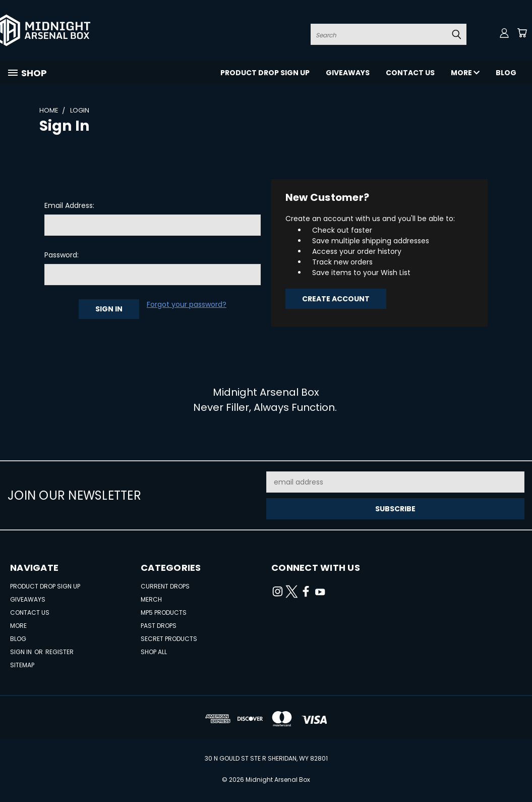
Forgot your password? (187, 304)
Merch (151, 599)
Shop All (154, 652)
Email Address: (69, 205)
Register (60, 652)
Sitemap (22, 665)
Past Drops (159, 626)
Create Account (336, 299)
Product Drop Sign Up (265, 73)
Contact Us (410, 73)
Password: (62, 255)
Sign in (22, 652)
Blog (506, 73)
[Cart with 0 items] (522, 33)
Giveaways (348, 73)
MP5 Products (164, 612)
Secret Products (169, 639)
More (465, 73)
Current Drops (165, 586)
